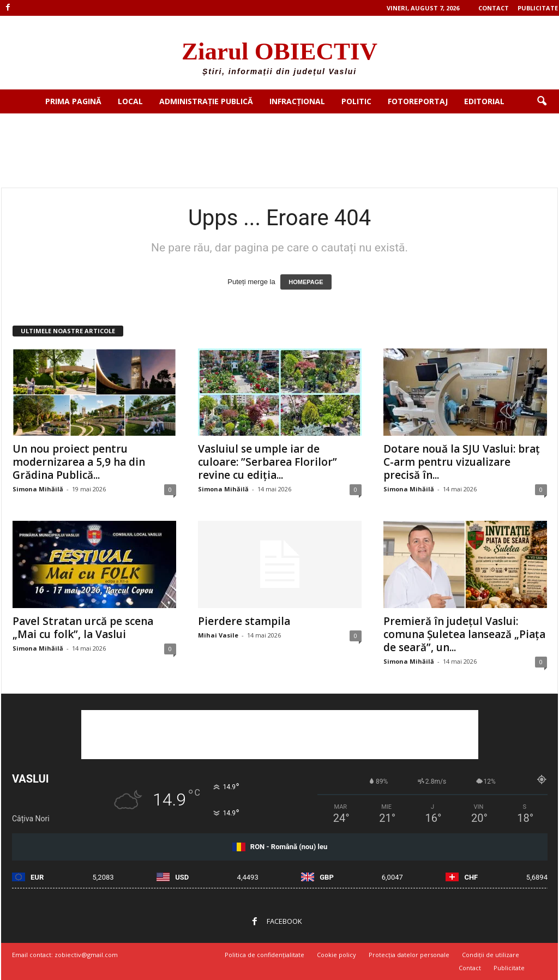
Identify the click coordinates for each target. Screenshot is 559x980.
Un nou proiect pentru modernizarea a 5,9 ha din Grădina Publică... (79, 462)
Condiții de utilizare (491, 955)
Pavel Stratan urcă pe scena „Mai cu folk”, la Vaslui (83, 628)
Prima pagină (73, 101)
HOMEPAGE (306, 282)
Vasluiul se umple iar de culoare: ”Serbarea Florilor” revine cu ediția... (268, 462)
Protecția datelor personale (409, 955)
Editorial (484, 101)
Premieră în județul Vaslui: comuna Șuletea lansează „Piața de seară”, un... (464, 634)
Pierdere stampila (244, 621)
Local (130, 101)
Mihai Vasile (218, 635)
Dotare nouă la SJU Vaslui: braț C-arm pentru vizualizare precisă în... (462, 462)
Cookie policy (336, 955)
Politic (356, 101)
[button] (542, 101)
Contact (494, 8)
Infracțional (297, 101)
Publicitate (538, 8)
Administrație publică (206, 101)
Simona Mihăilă (38, 489)
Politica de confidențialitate (265, 955)
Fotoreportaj (418, 101)
